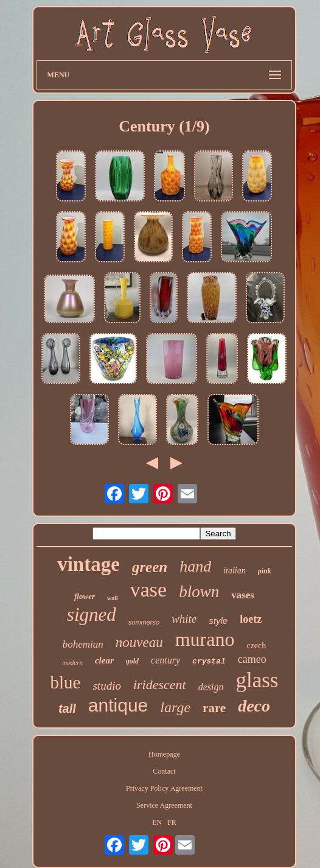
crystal (209, 661)
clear (104, 660)
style (218, 621)
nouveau (139, 642)
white (184, 619)
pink (265, 571)
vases (243, 595)
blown (199, 592)
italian (235, 571)
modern (72, 662)
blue (66, 682)
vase (148, 590)
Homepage (164, 754)
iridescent (160, 684)
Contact (164, 771)
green (150, 567)
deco (254, 706)
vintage (89, 564)
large (175, 707)
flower (85, 596)
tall (67, 709)
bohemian (83, 644)
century (165, 660)
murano (205, 639)
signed (92, 614)
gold (132, 661)
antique (118, 705)
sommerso (144, 622)
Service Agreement (164, 805)
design (211, 687)
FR (172, 822)
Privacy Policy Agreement (164, 788)
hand (195, 566)
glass (257, 680)
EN (157, 822)
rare (214, 708)
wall (113, 598)
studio (106, 686)
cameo (252, 659)
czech (256, 646)
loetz (251, 619)
